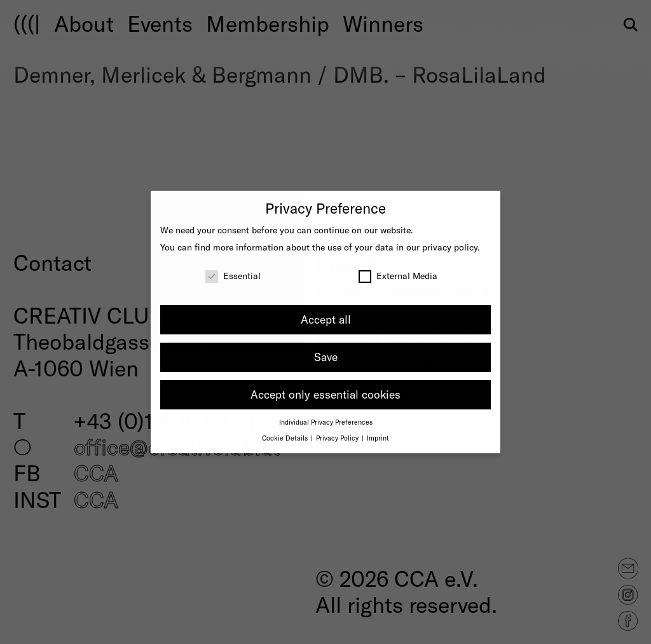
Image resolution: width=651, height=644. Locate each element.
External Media (398, 276)
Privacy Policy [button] (338, 438)
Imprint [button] (378, 438)
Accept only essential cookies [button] (325, 394)
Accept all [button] (326, 319)
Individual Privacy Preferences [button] (326, 422)
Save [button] (326, 357)
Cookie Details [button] (286, 438)
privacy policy (450, 247)
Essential (233, 276)
